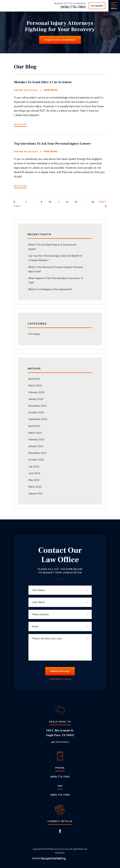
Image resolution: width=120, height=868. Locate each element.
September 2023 (38, 419)
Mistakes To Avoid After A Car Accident (43, 82)
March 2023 (35, 433)
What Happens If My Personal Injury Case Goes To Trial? (56, 280)
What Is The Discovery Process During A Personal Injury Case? (55, 269)
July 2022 (34, 466)
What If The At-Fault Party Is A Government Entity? (52, 247)
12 (67, 202)
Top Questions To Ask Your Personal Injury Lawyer (52, 144)
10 (50, 202)
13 (76, 202)
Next (103, 202)
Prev (17, 206)
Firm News (51, 90)
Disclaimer (60, 853)
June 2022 (34, 473)
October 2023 (36, 412)
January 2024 (36, 399)
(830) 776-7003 (72, 7)
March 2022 (35, 487)
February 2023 (36, 439)
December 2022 (37, 453)
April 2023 (34, 426)
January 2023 (36, 446)
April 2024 (34, 379)
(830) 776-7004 (60, 795)
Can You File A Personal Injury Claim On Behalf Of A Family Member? (55, 258)
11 (59, 202)
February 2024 (36, 392)
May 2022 (34, 480)
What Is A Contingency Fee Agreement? (50, 289)
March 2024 (35, 386)
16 (93, 202)
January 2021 (35, 493)
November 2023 (37, 406)
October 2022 (36, 460)
